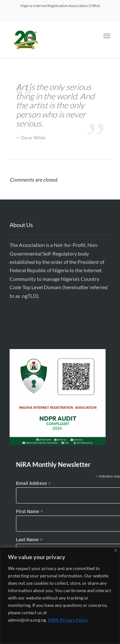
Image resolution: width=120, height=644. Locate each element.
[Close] (116, 550)
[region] (60, 596)
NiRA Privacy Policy (68, 620)
